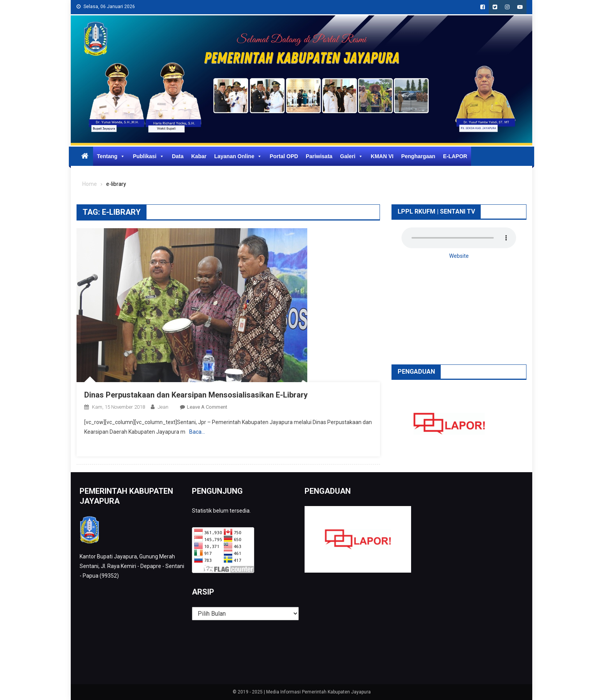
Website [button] (459, 256)
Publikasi (148, 156)
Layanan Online (238, 156)
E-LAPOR (455, 156)
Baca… (197, 432)
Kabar (199, 156)
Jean (163, 407)
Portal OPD (284, 156)
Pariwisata (319, 156)
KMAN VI (382, 156)
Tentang (111, 156)
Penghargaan (418, 156)
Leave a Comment (207, 407)
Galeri (351, 156)
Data (178, 156)
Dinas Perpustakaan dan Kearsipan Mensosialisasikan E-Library (196, 395)
